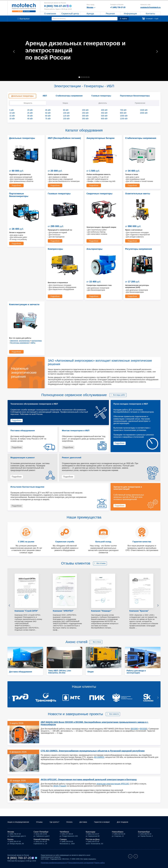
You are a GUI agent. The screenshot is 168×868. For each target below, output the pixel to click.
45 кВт (48, 110)
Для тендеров (129, 822)
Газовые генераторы (58, 193)
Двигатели (130, 284)
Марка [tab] (65, 103)
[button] (13, 51)
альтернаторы (140, 284)
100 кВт (66, 113)
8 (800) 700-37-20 (56, 6)
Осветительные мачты (136, 193)
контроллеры (153, 284)
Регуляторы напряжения (98, 248)
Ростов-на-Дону (93, 840)
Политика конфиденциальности (52, 863)
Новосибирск (118, 832)
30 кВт (30, 116)
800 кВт (123, 113)
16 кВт (12, 119)
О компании (50, 14)
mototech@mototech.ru (150, 7)
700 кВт (123, 110)
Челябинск (64, 832)
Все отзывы (101, 506)
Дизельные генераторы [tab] (22, 96)
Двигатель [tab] (103, 103)
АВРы (149, 286)
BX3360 (135, 669)
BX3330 (143, 669)
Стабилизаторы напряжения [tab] (69, 96)
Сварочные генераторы (98, 193)
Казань (10, 840)
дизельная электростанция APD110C (113, 727)
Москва (11, 832)
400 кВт (104, 110)
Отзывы (41, 822)
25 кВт (30, 113)
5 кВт (12, 110)
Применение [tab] (140, 103)
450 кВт (104, 113)
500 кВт (104, 116)
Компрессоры (16, 248)
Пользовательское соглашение (76, 863)
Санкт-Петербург (41, 832)
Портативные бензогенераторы (24, 193)
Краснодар (91, 832)
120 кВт (66, 116)
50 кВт (48, 113)
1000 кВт (124, 116)
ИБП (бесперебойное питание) (62, 138)
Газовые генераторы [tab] (101, 96)
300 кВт (85, 116)
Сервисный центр (70, 14)
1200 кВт (124, 119)
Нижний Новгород (41, 840)
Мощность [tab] (28, 103)
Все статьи (97, 585)
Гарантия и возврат (107, 822)
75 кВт (48, 119)
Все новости (114, 657)
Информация (130, 14)
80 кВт (66, 110)
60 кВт (48, 116)
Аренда (90, 14)
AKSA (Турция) (60, 729)
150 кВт (66, 119)
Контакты (150, 14)
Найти (124, 19)
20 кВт (30, 110)
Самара (63, 840)
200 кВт (85, 110)
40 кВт (30, 119)
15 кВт (12, 116)
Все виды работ (119, 338)
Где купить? (57, 822)
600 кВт (104, 119)
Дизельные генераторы (20, 138)
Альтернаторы (55, 248)
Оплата (73, 822)
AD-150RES (99, 700)
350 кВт (85, 119)
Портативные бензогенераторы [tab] (135, 96)
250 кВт (85, 113)
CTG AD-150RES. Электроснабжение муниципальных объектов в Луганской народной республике (89, 694)
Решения (110, 14)
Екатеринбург (144, 832)
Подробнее (16, 185)
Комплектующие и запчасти (138, 248)
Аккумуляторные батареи (99, 138)
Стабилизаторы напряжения (139, 138)
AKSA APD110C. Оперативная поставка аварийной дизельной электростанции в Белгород (85, 723)
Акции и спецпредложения (19, 822)
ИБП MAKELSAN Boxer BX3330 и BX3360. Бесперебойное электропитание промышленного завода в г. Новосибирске (99, 665)
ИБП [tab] (45, 96)
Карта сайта (93, 863)
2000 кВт (144, 113)
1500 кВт (144, 110)
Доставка (87, 822)
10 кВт (12, 113)
